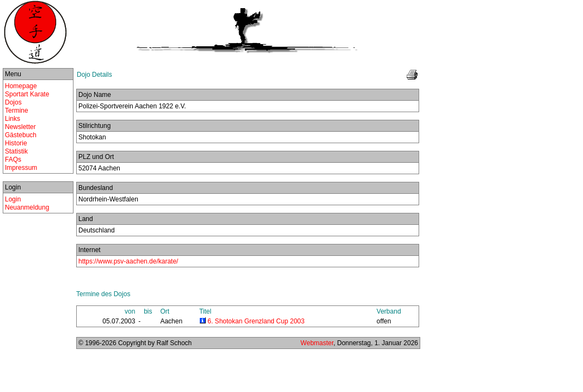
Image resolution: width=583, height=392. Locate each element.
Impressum (21, 168)
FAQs (13, 160)
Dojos (13, 102)
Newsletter (20, 127)
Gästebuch (21, 135)
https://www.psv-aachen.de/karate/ (128, 261)
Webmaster (317, 343)
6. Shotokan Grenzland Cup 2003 (256, 321)
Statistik (16, 151)
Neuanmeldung (27, 207)
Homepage (21, 86)
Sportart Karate (27, 94)
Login (13, 199)
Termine (17, 111)
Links (13, 119)
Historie (16, 143)
